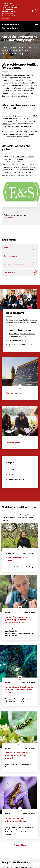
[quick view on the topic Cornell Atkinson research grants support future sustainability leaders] (20, 608)
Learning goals (10, 272)
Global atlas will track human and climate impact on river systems (19, 690)
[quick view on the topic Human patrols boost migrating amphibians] (20, 809)
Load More (21, 845)
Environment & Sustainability (11, 26)
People (7, 248)
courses (28, 126)
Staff (11, 474)
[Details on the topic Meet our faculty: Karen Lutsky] (20, 548)
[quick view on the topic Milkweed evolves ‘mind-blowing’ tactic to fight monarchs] (20, 743)
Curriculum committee (13, 264)
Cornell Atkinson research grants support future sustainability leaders (17, 620)
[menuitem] (36, 11)
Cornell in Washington (18, 340)
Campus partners (11, 256)
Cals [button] (36, 9)
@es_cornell (9, 218)
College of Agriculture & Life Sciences (9, 12)
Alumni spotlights (16, 479)
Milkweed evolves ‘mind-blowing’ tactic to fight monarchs (17, 755)
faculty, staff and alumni (25, 157)
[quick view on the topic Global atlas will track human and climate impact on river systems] (20, 677)
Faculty (12, 470)
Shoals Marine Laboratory (20, 330)
